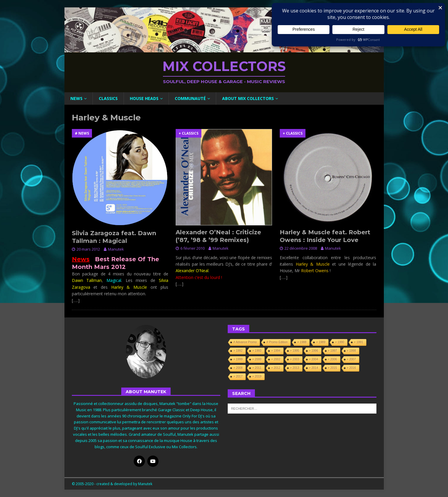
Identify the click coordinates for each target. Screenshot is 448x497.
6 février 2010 (193, 248)
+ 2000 (257, 359)
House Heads (144, 98)
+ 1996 (314, 351)
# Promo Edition (277, 342)
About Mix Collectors (248, 98)
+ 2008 (238, 368)
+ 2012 (276, 368)
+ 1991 (359, 342)
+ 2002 (276, 359)
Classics (108, 98)
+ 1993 (257, 351)
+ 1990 (340, 342)
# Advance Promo (245, 342)
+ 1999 (238, 359)
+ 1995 (295, 351)
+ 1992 (238, 351)
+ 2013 (295, 368)
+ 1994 (276, 351)
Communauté (190, 98)
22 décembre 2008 (301, 248)
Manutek (116, 249)
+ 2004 (314, 359)
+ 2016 (351, 368)
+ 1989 (321, 342)
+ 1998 (351, 351)
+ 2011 (257, 368)
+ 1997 (333, 351)
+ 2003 (295, 359)
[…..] (76, 300)
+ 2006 (333, 359)
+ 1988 (302, 342)
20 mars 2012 (88, 249)
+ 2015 (333, 368)
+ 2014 (314, 368)
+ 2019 (257, 376)
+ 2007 (351, 359)
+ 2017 (238, 376)
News (76, 98)
